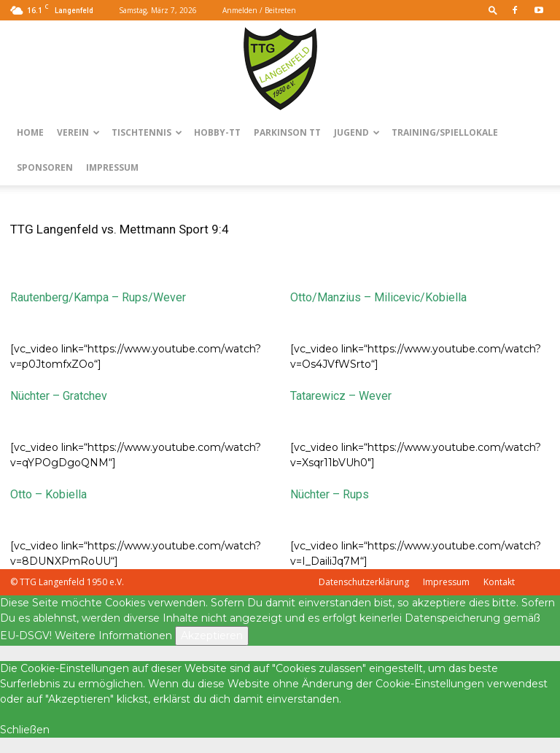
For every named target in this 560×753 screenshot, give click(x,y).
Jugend (357, 132)
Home (30, 132)
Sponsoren (45, 167)
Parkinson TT (287, 132)
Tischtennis (147, 132)
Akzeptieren (212, 636)
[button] (493, 10)
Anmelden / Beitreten (259, 10)
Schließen (25, 730)
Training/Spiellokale (445, 132)
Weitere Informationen (113, 636)
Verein (78, 132)
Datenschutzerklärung (364, 582)
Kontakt (499, 582)
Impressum (112, 167)
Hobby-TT (217, 132)
